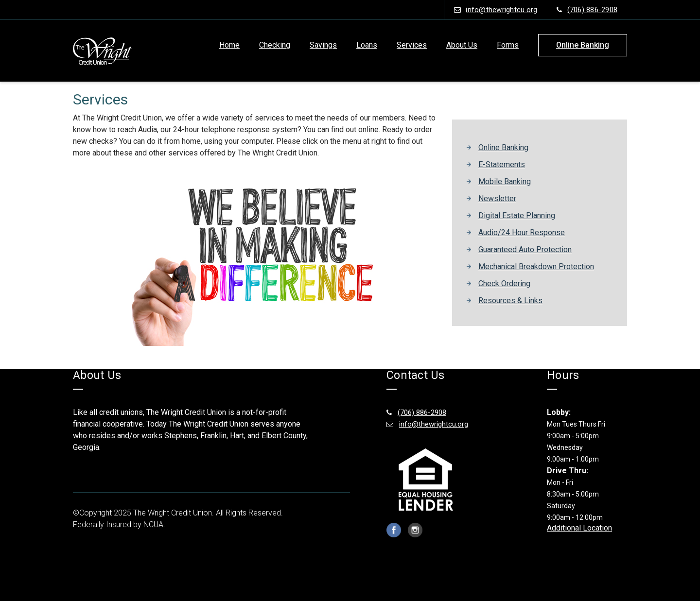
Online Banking (503, 147)
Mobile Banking (505, 181)
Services (412, 45)
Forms (508, 45)
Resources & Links (510, 300)
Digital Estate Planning (517, 215)
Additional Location (579, 528)
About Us (462, 45)
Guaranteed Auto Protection (525, 249)
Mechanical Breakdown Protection (536, 266)
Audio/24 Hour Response (522, 232)
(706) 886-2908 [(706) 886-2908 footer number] (416, 412)
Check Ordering (504, 283)
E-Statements (502, 164)
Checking (275, 45)
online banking (583, 45)
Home (229, 45)
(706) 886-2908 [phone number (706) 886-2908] (587, 10)
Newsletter (497, 198)
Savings (323, 45)
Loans (367, 45)
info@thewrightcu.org (496, 10)
